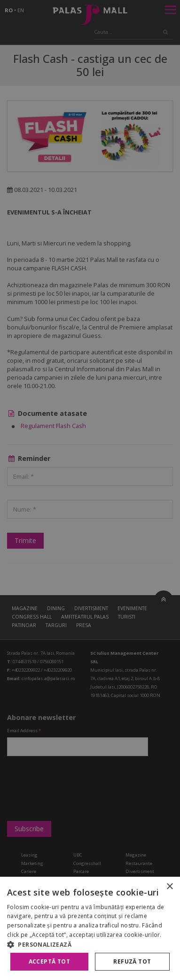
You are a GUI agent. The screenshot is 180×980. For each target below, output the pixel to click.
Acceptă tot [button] (49, 961)
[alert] (90, 490)
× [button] (169, 887)
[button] (90, 944)
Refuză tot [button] (132, 961)
